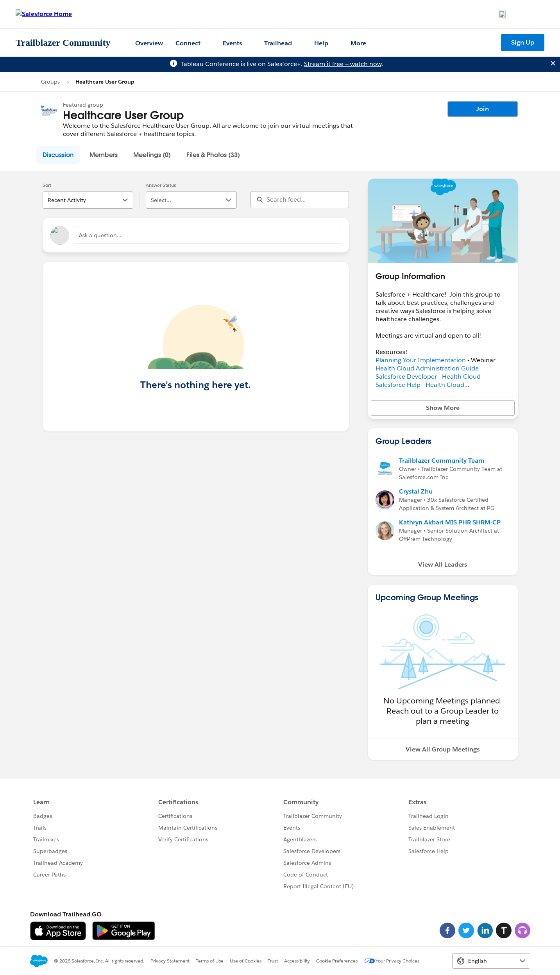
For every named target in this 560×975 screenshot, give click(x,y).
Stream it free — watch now (343, 64)
